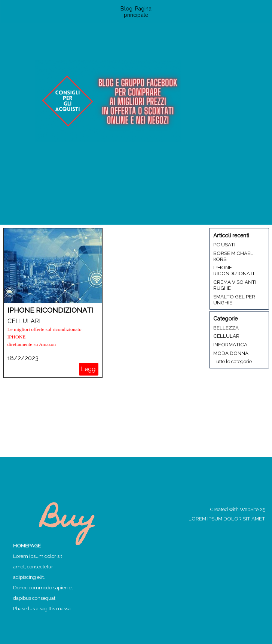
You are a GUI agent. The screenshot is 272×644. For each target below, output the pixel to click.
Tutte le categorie (233, 361)
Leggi (89, 369)
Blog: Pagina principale (136, 12)
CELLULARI (24, 321)
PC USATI (224, 244)
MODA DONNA (231, 353)
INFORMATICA (230, 344)
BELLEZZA (226, 328)
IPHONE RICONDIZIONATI (51, 310)
